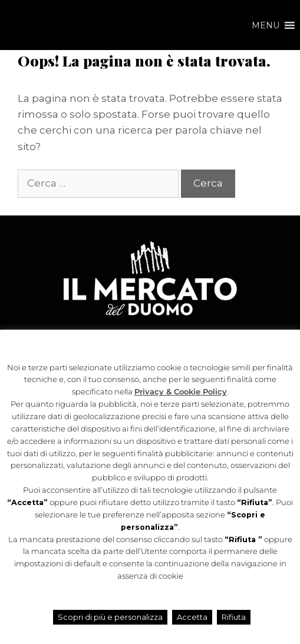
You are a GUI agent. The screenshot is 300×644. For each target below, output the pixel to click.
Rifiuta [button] (234, 617)
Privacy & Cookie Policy (181, 392)
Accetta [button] (192, 617)
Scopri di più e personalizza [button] (110, 617)
